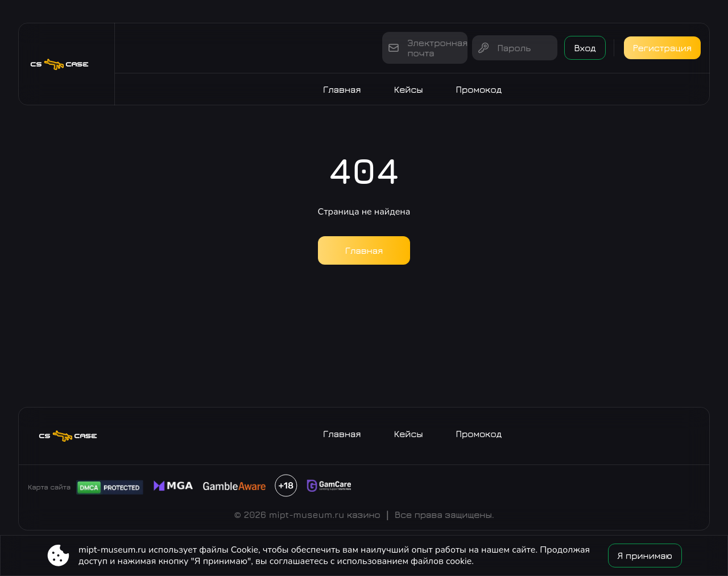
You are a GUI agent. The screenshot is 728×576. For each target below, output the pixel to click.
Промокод (479, 89)
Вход (585, 48)
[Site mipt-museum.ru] (67, 64)
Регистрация (662, 48)
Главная (342, 89)
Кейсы (409, 89)
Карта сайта (49, 487)
